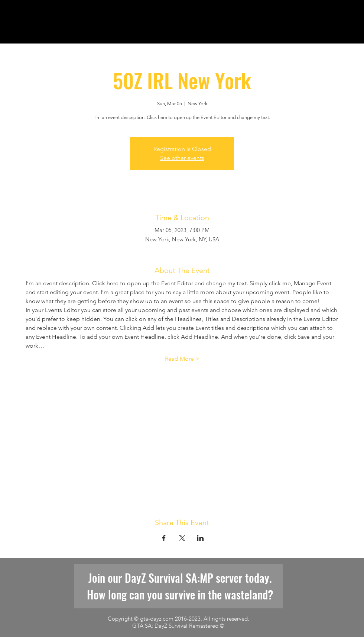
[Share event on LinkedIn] (200, 538)
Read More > (182, 359)
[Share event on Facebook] (164, 538)
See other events (182, 158)
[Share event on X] (182, 538)
